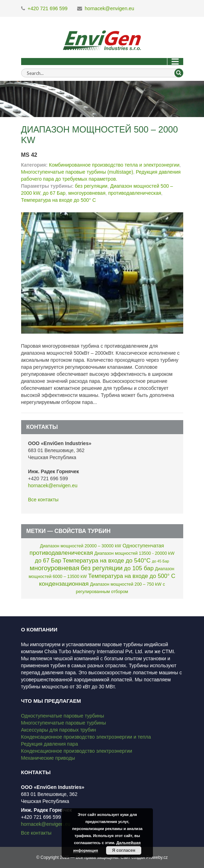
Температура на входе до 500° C (59, 200)
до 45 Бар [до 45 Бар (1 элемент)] (160, 561)
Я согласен (124, 850)
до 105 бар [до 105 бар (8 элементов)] (139, 568)
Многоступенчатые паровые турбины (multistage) (77, 172)
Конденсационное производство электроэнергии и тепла (86, 737)
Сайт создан (133, 857)
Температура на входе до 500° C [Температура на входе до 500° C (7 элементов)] (132, 576)
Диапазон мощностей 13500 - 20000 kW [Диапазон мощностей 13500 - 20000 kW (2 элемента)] (134, 553)
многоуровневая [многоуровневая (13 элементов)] (54, 568)
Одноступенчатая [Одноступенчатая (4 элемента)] (143, 546)
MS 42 (29, 155)
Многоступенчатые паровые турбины (64, 723)
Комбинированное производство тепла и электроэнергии (114, 165)
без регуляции (91, 186)
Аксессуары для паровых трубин (59, 730)
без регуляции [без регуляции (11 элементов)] (102, 568)
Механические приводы (48, 758)
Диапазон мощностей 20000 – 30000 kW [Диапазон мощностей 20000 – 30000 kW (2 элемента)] (81, 546)
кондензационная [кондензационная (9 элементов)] (64, 584)
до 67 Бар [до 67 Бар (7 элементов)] (48, 560)
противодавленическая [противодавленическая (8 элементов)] (61, 553)
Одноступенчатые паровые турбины (63, 716)
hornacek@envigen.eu (110, 8)
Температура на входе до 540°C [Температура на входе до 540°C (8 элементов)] (106, 561)
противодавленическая (135, 193)
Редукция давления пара (50, 744)
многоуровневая (87, 193)
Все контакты (44, 500)
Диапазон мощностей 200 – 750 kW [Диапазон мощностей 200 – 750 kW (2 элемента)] (126, 584)
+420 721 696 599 (47, 8)
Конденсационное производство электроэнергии (77, 751)
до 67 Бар (54, 193)
